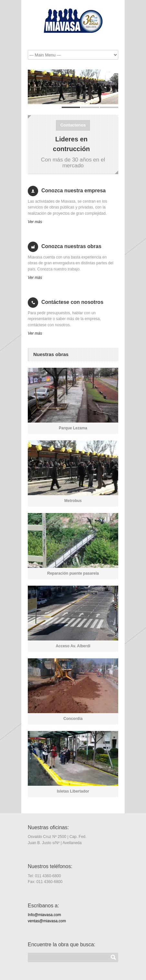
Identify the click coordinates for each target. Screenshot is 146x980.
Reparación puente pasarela (73, 573)
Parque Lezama (73, 428)
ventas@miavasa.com (47, 921)
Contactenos (73, 125)
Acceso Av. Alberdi (73, 646)
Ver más (35, 222)
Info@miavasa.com (44, 915)
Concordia (73, 719)
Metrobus (73, 501)
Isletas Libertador (73, 791)
